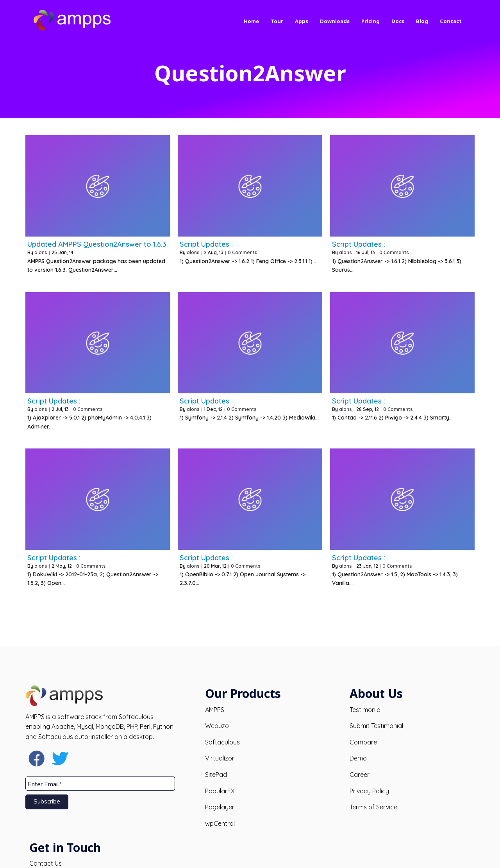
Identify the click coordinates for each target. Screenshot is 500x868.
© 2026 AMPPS (250, 855)
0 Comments (243, 252)
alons (41, 252)
